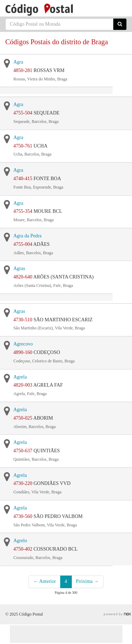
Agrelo (20, 541)
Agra (18, 62)
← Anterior (44, 581)
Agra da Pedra (27, 236)
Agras (19, 268)
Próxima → (87, 581)
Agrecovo (23, 344)
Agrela (20, 377)
